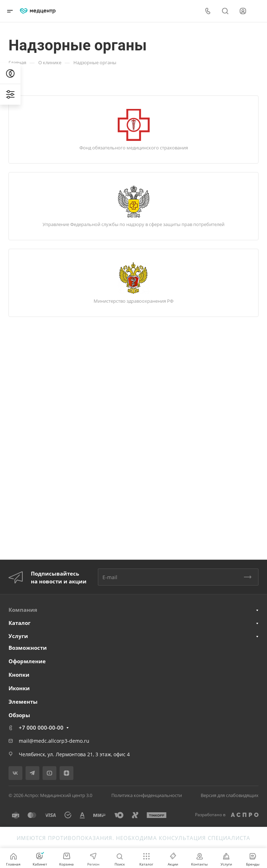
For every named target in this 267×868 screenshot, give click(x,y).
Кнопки (19, 675)
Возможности (28, 648)
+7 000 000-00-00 (41, 727)
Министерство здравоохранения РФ (133, 301)
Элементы (23, 702)
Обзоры (19, 715)
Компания (23, 610)
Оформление (27, 661)
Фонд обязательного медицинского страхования (134, 148)
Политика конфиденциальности (147, 795)
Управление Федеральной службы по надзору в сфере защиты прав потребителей (133, 224)
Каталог (20, 623)
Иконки (19, 688)
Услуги (18, 636)
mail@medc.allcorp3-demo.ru (54, 741)
